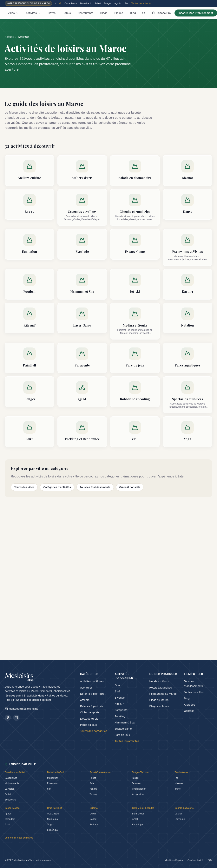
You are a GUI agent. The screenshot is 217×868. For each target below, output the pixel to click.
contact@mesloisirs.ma (21, 709)
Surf (117, 691)
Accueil (9, 37)
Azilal (135, 819)
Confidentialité (195, 860)
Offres (52, 13)
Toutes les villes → (141, 3)
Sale (92, 783)
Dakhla (178, 814)
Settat (8, 794)
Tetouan (136, 783)
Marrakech (86, 3)
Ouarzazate (53, 814)
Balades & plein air (92, 706)
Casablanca (71, 3)
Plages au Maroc (160, 706)
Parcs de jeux (89, 725)
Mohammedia (12, 783)
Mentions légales (174, 860)
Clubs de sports (90, 712)
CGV (210, 860)
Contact (189, 711)
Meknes (179, 783)
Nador (93, 819)
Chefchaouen (139, 789)
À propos (190, 705)
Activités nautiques (92, 681)
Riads (104, 13)
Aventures (86, 688)
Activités (33, 13)
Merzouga (53, 819)
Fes (176, 778)
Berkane (94, 825)
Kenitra (93, 789)
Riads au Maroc (159, 700)
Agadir (118, 3)
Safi (49, 789)
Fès (126, 3)
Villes (13, 13)
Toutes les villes (24, 487)
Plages (119, 13)
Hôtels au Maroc (159, 681)
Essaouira (52, 783)
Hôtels (67, 13)
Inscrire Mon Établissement (196, 13)
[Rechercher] (144, 13)
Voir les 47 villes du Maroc (19, 838)
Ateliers (85, 700)
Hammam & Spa (125, 722)
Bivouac (120, 698)
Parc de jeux (122, 735)
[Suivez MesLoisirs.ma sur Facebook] (8, 718)
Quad (118, 685)
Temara (94, 794)
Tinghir (51, 825)
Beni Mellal (138, 814)
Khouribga (137, 825)
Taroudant (10, 819)
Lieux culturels (89, 719)
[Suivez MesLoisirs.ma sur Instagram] (16, 718)
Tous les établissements (95, 487)
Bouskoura (10, 800)
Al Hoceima (138, 794)
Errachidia (52, 830)
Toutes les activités (127, 741)
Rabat (98, 3)
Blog (133, 13)
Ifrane (178, 789)
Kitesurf (120, 704)
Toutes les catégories (94, 731)
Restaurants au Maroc (163, 694)
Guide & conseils (130, 487)
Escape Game (123, 729)
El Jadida (10, 789)
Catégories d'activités (57, 487)
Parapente (121, 710)
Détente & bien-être (92, 694)
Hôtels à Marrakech (161, 688)
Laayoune (180, 819)
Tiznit (8, 825)
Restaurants (86, 13)
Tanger (108, 3)
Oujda (93, 814)
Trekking (120, 716)
